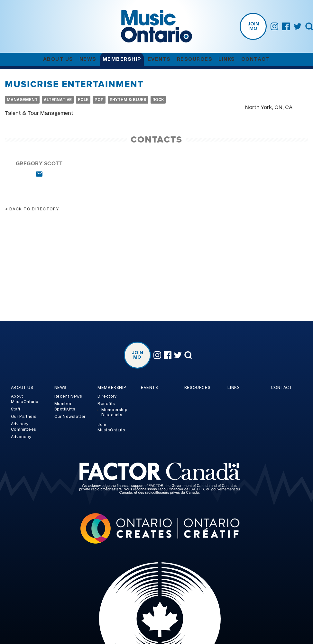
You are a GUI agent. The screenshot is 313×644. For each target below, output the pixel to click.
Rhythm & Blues (128, 100)
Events (159, 59)
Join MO (253, 26)
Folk (83, 100)
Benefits (106, 404)
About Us (58, 59)
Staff (16, 409)
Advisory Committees (24, 427)
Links (227, 59)
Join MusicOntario (111, 427)
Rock (158, 100)
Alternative (58, 100)
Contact (256, 59)
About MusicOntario (25, 399)
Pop (99, 100)
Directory (107, 396)
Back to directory (34, 209)
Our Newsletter (70, 417)
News (88, 59)
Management (22, 100)
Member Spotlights (65, 406)
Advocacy (21, 437)
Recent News (68, 396)
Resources (195, 59)
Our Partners (24, 417)
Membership (122, 59)
